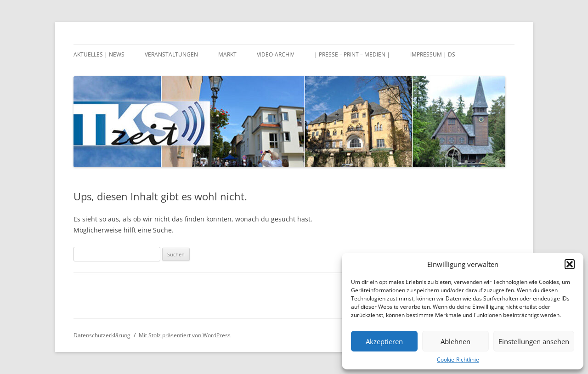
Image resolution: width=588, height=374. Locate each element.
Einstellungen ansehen (534, 341)
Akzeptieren (384, 341)
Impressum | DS (433, 54)
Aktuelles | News (99, 54)
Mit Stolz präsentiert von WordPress (185, 335)
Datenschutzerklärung (102, 335)
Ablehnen (455, 341)
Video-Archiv (275, 54)
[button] (570, 264)
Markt (227, 54)
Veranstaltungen (171, 54)
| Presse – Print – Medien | (352, 54)
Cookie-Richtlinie (458, 360)
